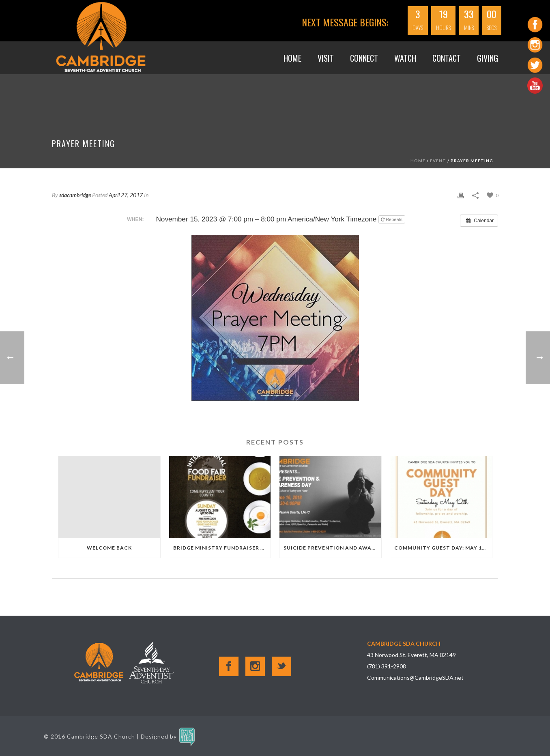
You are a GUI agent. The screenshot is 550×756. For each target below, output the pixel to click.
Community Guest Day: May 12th (443, 548)
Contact (447, 58)
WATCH (405, 58)
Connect (364, 58)
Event (438, 161)
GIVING (488, 58)
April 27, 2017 (126, 195)
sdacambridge (75, 195)
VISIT (326, 58)
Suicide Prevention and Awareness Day (332, 548)
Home (292, 58)
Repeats (392, 219)
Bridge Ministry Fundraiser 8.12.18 (222, 548)
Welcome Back (109, 548)
